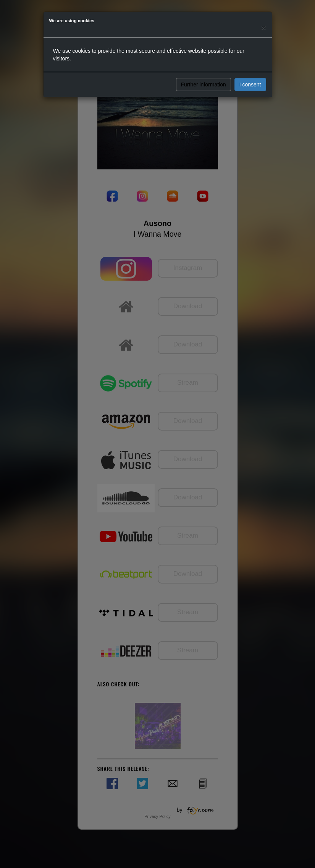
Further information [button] (204, 85)
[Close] (263, 27)
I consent (250, 85)
